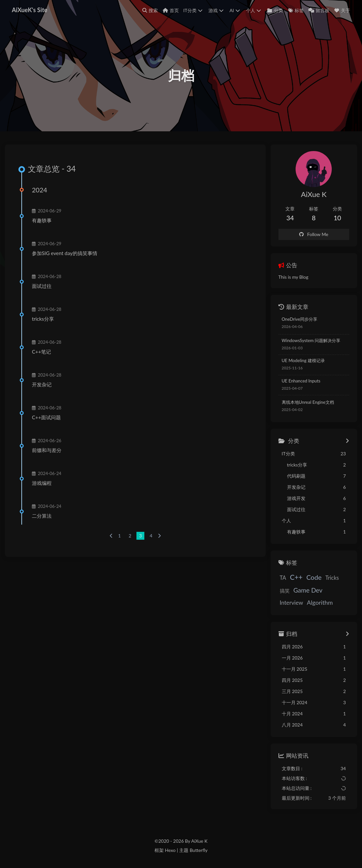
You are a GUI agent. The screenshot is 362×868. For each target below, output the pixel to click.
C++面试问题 (46, 417)
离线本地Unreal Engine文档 (308, 402)
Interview (291, 603)
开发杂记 (42, 384)
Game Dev (308, 590)
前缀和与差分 (47, 450)
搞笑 (285, 591)
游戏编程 (42, 483)
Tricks (332, 578)
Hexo (170, 850)
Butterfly (199, 850)
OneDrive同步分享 (300, 319)
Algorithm (320, 602)
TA (283, 578)
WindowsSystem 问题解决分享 (311, 340)
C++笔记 (41, 352)
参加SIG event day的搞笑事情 (65, 253)
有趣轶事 (42, 220)
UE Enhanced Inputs (301, 381)
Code (314, 577)
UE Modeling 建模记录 (303, 360)
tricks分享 (43, 319)
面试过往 (42, 286)
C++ (296, 577)
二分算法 (42, 516)
